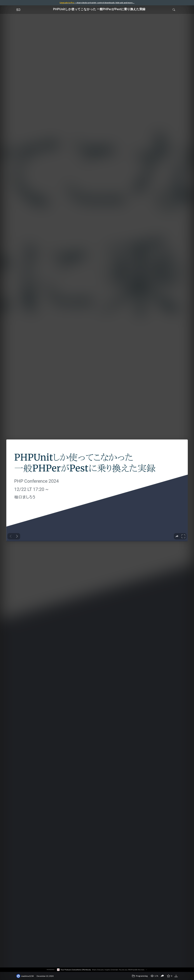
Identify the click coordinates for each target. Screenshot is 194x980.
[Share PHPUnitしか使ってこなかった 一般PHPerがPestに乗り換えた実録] (162, 976)
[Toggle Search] (174, 10)
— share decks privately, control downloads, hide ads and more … (97, 3)
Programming (140, 976)
